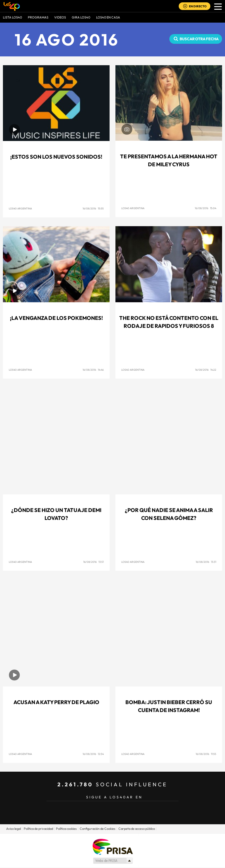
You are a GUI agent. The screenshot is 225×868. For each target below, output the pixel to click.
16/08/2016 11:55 (206, 754)
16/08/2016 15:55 (93, 208)
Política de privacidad (38, 829)
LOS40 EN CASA (108, 17)
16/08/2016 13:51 (93, 562)
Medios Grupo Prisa (113, 861)
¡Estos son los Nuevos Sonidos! (56, 157)
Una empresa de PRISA (112, 846)
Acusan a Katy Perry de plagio (56, 702)
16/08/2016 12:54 (93, 754)
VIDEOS (60, 17)
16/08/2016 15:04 (206, 208)
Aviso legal (13, 829)
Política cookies (66, 829)
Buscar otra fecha (199, 39)
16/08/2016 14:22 (206, 370)
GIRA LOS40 (81, 17)
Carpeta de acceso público (137, 829)
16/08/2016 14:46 (93, 370)
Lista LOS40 (12, 17)
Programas (38, 17)
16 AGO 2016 (67, 40)
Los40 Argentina (20, 208)
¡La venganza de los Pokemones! (56, 318)
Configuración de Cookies (98, 829)
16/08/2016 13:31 (206, 562)
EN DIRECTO (198, 6)
